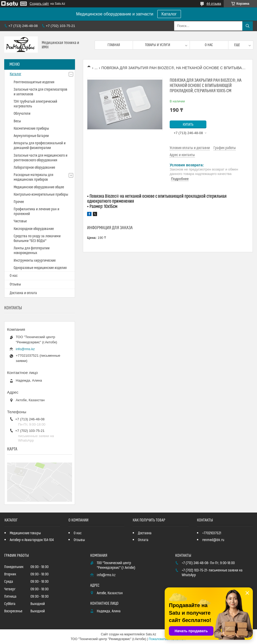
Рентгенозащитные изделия (34, 82)
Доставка (145, 533)
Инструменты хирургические (35, 261)
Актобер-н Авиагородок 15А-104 (32, 540)
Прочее (19, 202)
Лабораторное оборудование (34, 168)
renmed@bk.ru (213, 540)
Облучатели (22, 114)
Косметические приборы (31, 129)
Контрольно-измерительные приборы (41, 195)
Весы (17, 121)
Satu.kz (151, 634)
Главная (114, 45)
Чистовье (20, 221)
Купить (188, 125)
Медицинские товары (25, 533)
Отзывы (15, 284)
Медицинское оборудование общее (39, 187)
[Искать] (248, 26)
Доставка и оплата (23, 293)
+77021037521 (212, 533)
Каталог (169, 14)
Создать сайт (39, 4)
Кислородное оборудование (34, 229)
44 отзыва (214, 4)
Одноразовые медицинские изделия (40, 268)
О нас (209, 45)
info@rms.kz (25, 349)
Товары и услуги (158, 45)
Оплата (143, 540)
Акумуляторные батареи (31, 136)
